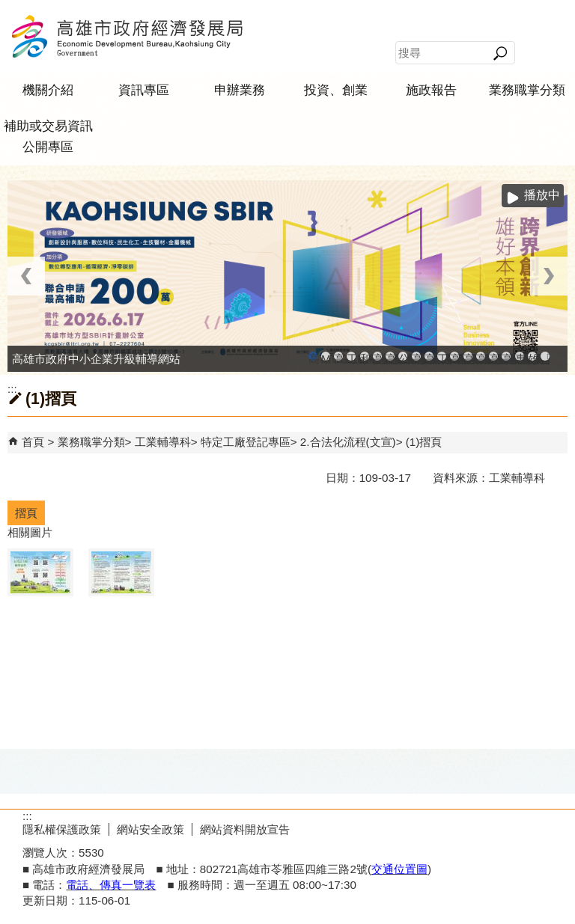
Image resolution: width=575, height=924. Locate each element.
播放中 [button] (542, 195)
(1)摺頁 (424, 442)
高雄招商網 (493, 357)
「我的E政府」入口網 (545, 357)
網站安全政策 (150, 829)
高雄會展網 (506, 357)
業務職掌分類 (527, 90)
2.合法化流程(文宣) (348, 442)
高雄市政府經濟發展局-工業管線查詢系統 (429, 357)
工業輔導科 (163, 442)
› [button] (549, 276)
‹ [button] (26, 276)
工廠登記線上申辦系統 (351, 357)
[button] (500, 53)
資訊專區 (144, 90)
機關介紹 (48, 90)
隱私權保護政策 (62, 829)
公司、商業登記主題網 (403, 357)
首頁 (33, 442)
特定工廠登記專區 (246, 442)
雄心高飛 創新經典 (532, 357)
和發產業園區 (365, 357)
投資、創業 (336, 90)
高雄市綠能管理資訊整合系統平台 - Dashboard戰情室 (468, 357)
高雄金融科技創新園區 (338, 357)
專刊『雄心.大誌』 (520, 357)
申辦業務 (240, 90)
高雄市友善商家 (416, 357)
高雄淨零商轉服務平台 (481, 357)
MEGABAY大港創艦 (326, 357)
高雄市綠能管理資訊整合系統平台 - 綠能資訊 (454, 357)
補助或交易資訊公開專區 (48, 137)
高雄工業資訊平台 (377, 357)
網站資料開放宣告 (245, 829)
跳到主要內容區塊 (8, 8)
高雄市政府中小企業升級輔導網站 (313, 357)
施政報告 (431, 90)
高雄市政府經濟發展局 (127, 36)
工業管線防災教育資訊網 (442, 357)
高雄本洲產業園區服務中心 (390, 357)
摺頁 (26, 513)
